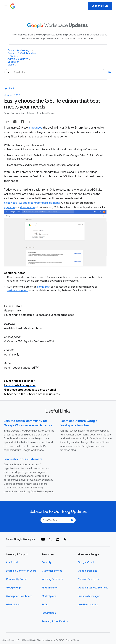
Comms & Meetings (20, 50)
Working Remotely (52, 579)
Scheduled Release (46, 113)
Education (14, 62)
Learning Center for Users (21, 571)
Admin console (12, 113)
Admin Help (13, 562)
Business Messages (89, 596)
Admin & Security (19, 59)
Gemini (13, 56)
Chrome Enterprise (89, 579)
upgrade (9, 207)
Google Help (13, 588)
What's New (13, 605)
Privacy (69, 640)
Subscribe (100, 6)
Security (47, 562)
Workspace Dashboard (19, 596)
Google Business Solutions (93, 588)
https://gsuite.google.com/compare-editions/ (32, 203)
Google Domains (87, 571)
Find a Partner (50, 588)
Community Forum (17, 579)
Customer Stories (52, 571)
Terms (76, 640)
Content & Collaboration (23, 53)
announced (35, 128)
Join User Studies (88, 605)
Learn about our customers (23, 459)
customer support (17, 290)
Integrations (49, 613)
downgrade (27, 207)
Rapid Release (28, 113)
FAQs (45, 605)
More (12, 65)
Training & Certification (55, 622)
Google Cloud (86, 562)
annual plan (44, 287)
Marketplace (49, 596)
